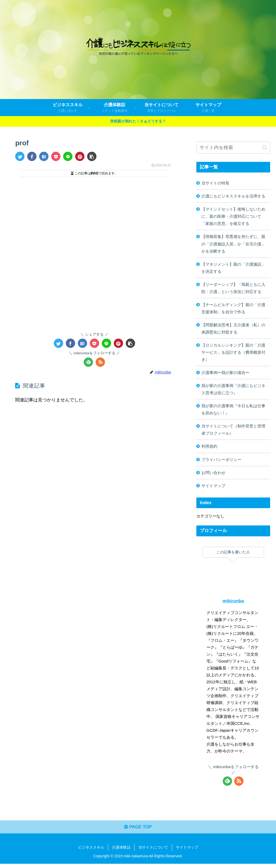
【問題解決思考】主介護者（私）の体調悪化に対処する (233, 330)
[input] (233, 148)
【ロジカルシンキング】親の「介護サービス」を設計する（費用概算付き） (233, 355)
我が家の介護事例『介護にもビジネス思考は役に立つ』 (233, 392)
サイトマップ (213, 489)
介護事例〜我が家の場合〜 (225, 375)
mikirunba (233, 605)
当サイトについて (153, 851)
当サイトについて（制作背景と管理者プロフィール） (233, 433)
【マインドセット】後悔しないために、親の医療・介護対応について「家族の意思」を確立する (233, 217)
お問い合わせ (213, 476)
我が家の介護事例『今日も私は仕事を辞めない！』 (233, 412)
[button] (92, 156)
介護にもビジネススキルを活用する (233, 196)
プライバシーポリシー (221, 463)
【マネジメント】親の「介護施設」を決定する (233, 269)
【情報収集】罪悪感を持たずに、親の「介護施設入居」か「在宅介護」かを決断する (233, 245)
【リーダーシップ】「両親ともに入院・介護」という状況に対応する (233, 289)
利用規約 (209, 450)
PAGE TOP (138, 831)
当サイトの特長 (215, 183)
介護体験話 (121, 851)
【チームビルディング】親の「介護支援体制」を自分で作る (233, 310)
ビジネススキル (91, 851)
